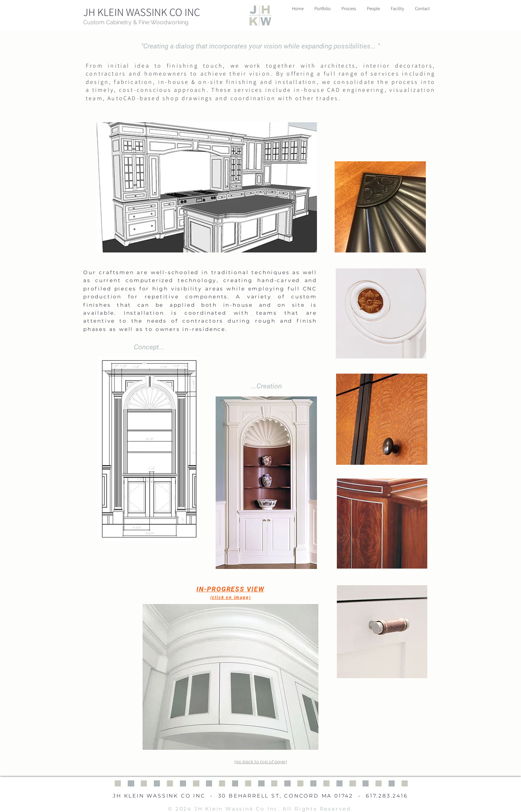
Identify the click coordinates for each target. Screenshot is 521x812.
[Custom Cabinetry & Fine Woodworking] (154, 22)
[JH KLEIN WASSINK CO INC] (142, 12)
